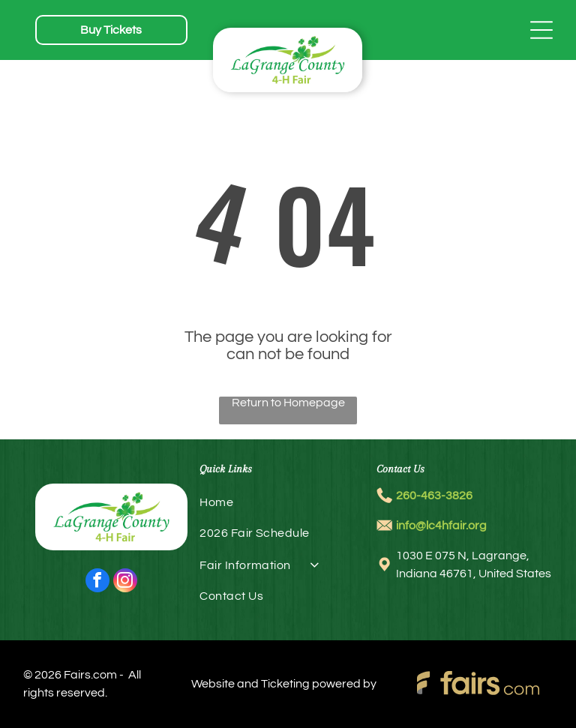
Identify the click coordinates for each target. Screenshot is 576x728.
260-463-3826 (434, 496)
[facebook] (97, 582)
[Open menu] (541, 30)
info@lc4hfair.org (441, 526)
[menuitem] (288, 508)
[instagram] (125, 582)
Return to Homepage (288, 403)
